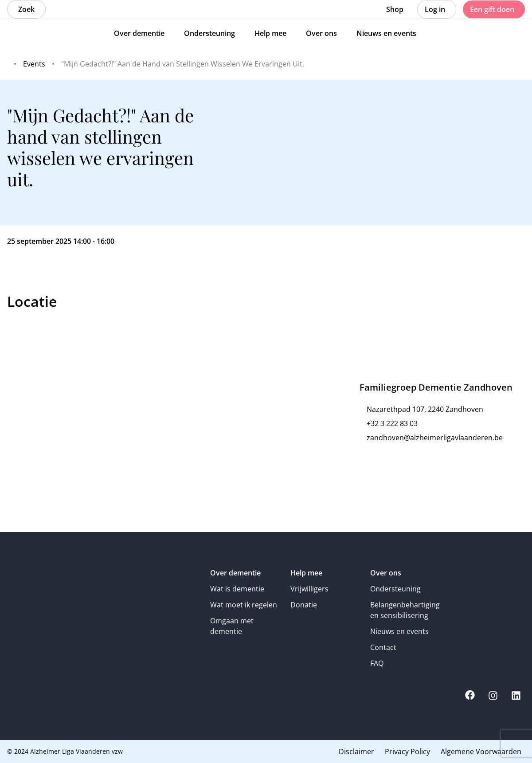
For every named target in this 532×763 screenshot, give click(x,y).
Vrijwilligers (309, 589)
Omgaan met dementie (232, 626)
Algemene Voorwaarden (481, 751)
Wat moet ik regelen (244, 605)
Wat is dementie (237, 589)
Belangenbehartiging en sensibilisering (404, 610)
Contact (383, 647)
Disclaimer (356, 751)
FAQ (377, 663)
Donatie (304, 605)
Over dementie (235, 573)
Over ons (386, 573)
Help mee (306, 573)
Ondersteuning (395, 589)
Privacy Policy (407, 751)
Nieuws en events (399, 631)
